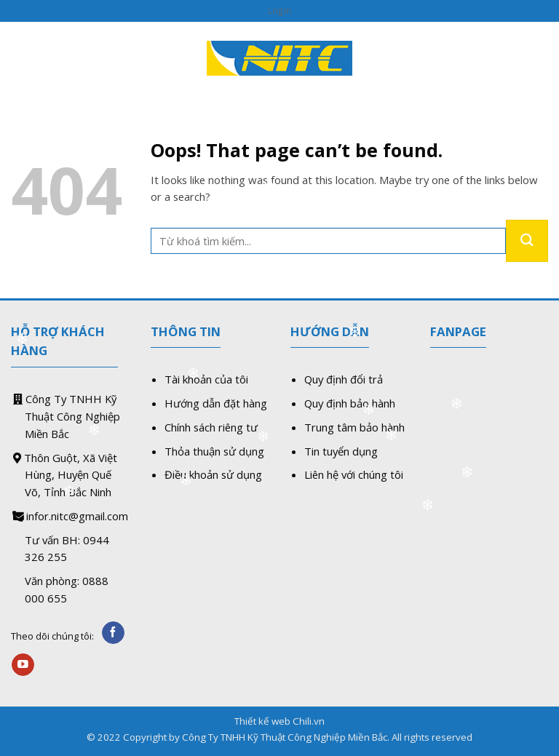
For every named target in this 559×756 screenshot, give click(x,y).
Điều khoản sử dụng (213, 474)
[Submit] (527, 241)
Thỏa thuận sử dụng (214, 451)
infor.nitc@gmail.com (77, 516)
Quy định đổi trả (344, 379)
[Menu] (19, 58)
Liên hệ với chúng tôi (354, 474)
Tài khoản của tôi (206, 379)
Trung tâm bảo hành (354, 427)
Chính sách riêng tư (211, 427)
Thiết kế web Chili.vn (279, 721)
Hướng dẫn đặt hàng (216, 403)
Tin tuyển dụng (341, 451)
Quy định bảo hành (350, 403)
